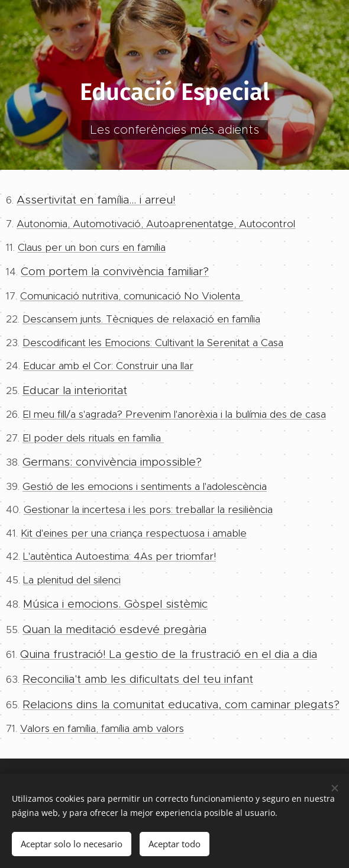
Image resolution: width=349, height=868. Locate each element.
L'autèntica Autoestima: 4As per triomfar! (119, 557)
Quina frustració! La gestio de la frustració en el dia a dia (169, 655)
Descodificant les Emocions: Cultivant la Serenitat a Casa (153, 343)
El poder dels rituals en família (93, 438)
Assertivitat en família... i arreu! (96, 200)
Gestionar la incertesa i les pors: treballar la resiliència (148, 510)
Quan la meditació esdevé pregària (114, 629)
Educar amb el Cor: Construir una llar (108, 366)
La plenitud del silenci (72, 580)
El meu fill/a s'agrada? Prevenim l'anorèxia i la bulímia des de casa (174, 415)
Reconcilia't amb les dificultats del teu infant (138, 680)
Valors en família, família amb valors (102, 729)
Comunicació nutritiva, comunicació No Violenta (132, 296)
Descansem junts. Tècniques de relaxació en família (141, 320)
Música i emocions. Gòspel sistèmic (115, 604)
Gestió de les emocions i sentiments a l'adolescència (145, 486)
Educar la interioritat (75, 390)
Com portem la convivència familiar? (115, 272)
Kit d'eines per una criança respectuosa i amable (134, 533)
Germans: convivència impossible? (112, 462)
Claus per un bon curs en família (92, 247)
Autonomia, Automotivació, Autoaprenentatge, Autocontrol (156, 224)
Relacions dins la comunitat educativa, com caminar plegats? (181, 704)
